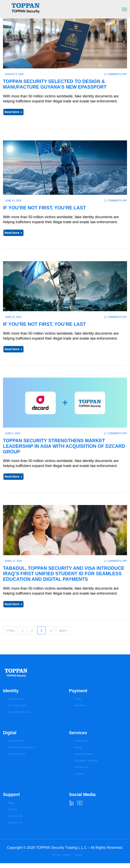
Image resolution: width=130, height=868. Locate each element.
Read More (13, 112)
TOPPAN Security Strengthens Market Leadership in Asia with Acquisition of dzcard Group (57, 446)
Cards (78, 704)
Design (78, 752)
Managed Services (86, 765)
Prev (10, 636)
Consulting (81, 746)
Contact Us (15, 827)
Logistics (79, 779)
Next (63, 636)
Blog (11, 807)
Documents (16, 704)
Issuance (80, 710)
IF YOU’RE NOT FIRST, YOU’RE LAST (47, 207)
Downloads (15, 821)
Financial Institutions (21, 752)
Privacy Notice (61, 859)
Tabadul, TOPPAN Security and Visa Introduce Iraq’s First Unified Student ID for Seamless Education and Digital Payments (61, 576)
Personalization (84, 759)
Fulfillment (81, 772)
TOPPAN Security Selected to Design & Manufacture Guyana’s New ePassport (58, 84)
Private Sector (17, 759)
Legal (79, 859)
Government (16, 746)
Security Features (19, 717)
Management (17, 710)
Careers (13, 814)
